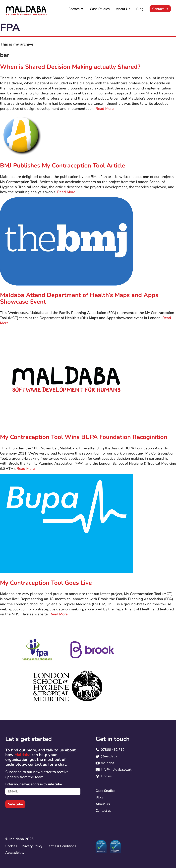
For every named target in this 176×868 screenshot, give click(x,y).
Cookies (11, 846)
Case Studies (100, 9)
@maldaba (109, 756)
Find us (106, 776)
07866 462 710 (113, 750)
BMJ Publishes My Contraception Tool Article (63, 166)
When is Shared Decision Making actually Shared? (70, 67)
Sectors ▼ (76, 9)
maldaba (108, 763)
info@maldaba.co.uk (116, 770)
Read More (105, 109)
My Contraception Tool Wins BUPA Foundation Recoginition (84, 437)
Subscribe (15, 804)
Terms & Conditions (62, 846)
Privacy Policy (32, 846)
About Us (123, 9)
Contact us (160, 9)
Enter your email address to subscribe (34, 784)
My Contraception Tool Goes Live (46, 583)
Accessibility (15, 853)
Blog (140, 9)
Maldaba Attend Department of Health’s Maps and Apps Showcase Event (79, 298)
